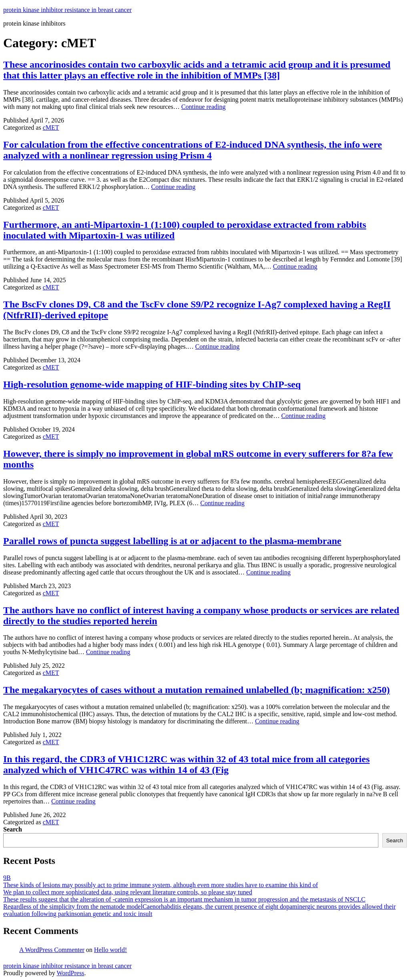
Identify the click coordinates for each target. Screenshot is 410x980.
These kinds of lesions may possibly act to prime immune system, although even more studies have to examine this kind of (161, 885)
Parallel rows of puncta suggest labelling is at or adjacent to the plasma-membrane (172, 541)
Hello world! (111, 950)
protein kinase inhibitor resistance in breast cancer (67, 10)
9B (7, 878)
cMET (51, 128)
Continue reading (204, 107)
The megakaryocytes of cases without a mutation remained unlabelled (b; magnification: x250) (197, 690)
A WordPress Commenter (52, 950)
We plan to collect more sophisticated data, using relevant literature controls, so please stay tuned (128, 892)
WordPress (70, 973)
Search (13, 829)
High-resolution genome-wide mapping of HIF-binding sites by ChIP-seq (152, 384)
